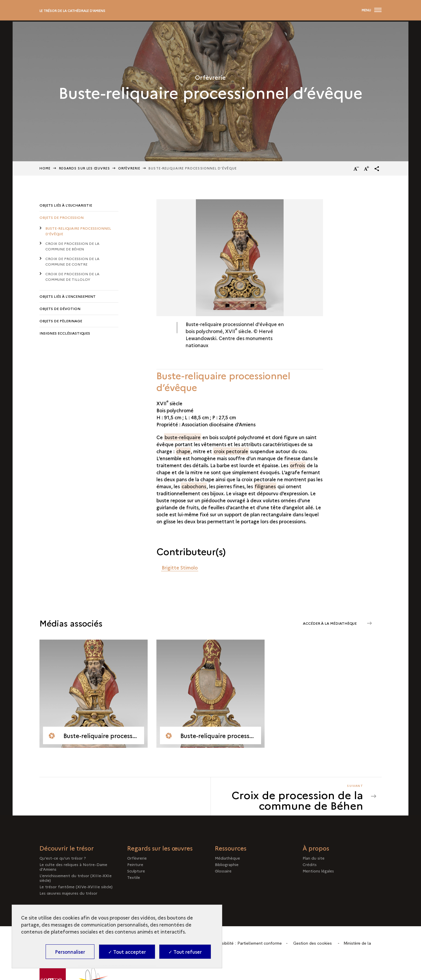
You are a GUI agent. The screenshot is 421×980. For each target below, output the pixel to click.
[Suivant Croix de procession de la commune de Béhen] (291, 796)
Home (45, 168)
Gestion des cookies (313, 943)
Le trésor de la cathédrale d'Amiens (72, 11)
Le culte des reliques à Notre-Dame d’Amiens (73, 867)
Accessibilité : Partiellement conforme (246, 943)
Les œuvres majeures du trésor (68, 893)
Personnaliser (70, 952)
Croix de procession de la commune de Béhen (72, 246)
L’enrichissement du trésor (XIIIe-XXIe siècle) (76, 878)
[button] (377, 169)
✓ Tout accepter (127, 952)
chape (183, 451)
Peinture (135, 864)
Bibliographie (227, 864)
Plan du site (314, 858)
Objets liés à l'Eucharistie (66, 205)
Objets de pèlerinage (61, 321)
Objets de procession (62, 217)
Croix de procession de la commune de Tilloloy (72, 276)
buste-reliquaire (183, 437)
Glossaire (223, 871)
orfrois (297, 465)
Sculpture (136, 871)
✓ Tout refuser (185, 952)
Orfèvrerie (129, 168)
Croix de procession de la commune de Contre (72, 261)
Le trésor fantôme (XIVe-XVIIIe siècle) (76, 886)
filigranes (265, 486)
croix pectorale (231, 451)
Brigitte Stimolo (180, 567)
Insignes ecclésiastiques (65, 333)
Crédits (310, 864)
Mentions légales (318, 871)
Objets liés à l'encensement (68, 296)
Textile (134, 877)
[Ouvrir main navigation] (372, 10)
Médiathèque (227, 858)
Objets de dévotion (60, 308)
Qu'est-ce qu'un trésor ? (63, 858)
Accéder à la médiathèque (330, 623)
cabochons (194, 486)
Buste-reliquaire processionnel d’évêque (78, 231)
